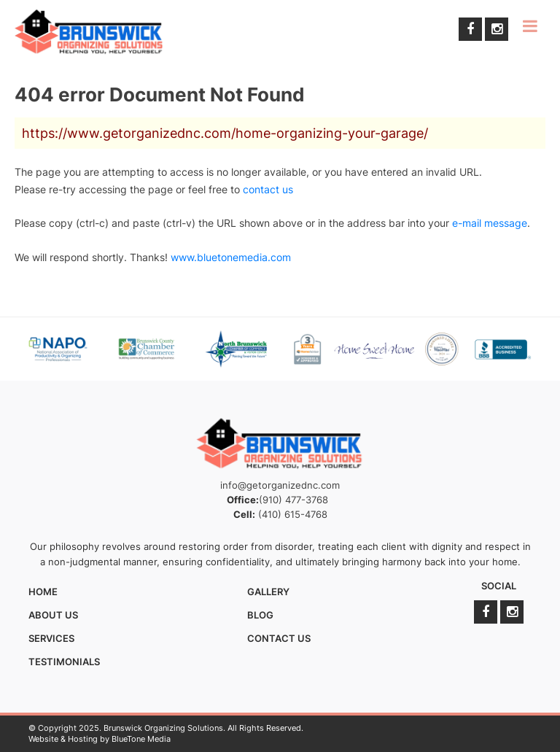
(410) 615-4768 (293, 514)
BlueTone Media (141, 739)
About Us (53, 615)
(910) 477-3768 (293, 500)
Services (51, 638)
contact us (268, 189)
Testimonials (64, 662)
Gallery (268, 592)
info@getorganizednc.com (280, 485)
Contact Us (279, 638)
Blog (260, 615)
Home (43, 592)
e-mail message (490, 223)
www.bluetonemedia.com (231, 257)
